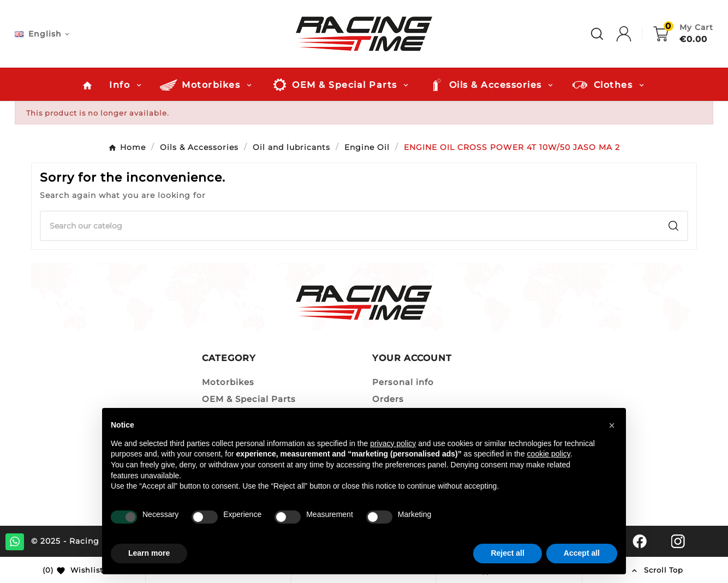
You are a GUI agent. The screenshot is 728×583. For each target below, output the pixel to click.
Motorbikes (228, 382)
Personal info (403, 382)
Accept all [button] (582, 553)
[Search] (350, 226)
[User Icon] (635, 34)
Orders (388, 399)
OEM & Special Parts (249, 399)
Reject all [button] (507, 553)
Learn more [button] (149, 553)
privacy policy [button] (393, 443)
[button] (612, 425)
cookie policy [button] (549, 454)
